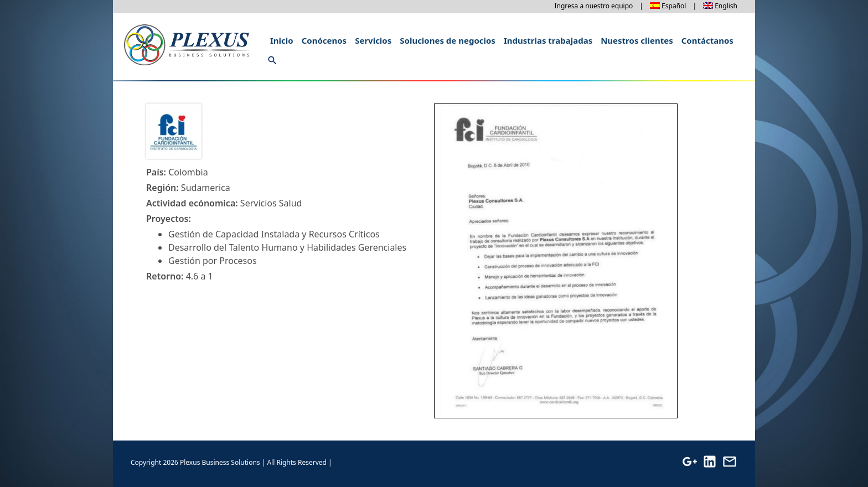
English (726, 6)
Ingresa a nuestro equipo (593, 6)
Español (674, 6)
